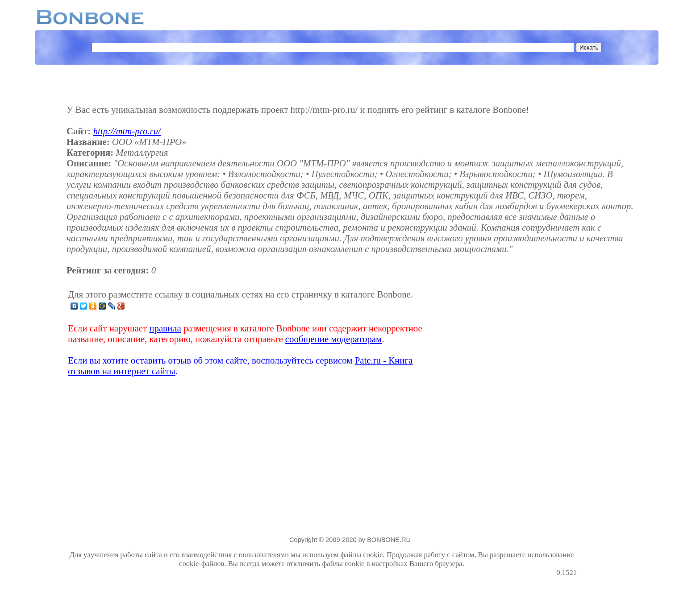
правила (165, 328)
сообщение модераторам (333, 339)
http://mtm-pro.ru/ (127, 131)
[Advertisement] (506, 333)
